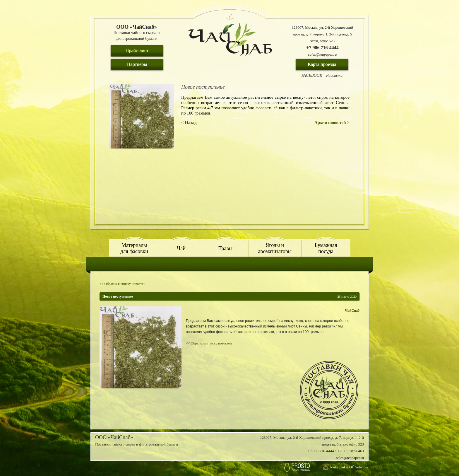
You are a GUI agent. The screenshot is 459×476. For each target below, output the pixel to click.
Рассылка (334, 75)
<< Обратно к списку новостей (123, 284)
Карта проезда (322, 64)
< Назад (189, 122)
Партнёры (137, 64)
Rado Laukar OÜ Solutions (349, 467)
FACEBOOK (312, 75)
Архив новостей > (332, 122)
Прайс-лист (137, 51)
